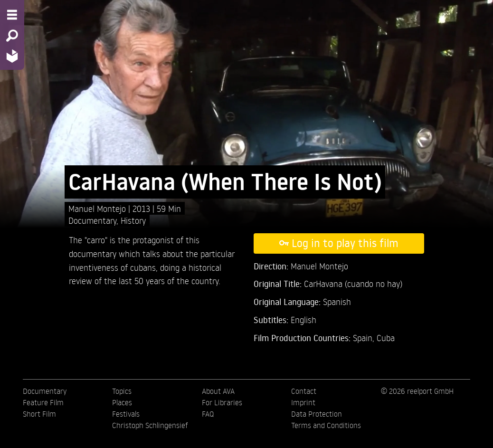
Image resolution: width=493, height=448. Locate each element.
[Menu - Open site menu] (12, 15)
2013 (142, 208)
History (133, 220)
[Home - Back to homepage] (12, 56)
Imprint (303, 402)
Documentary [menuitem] (45, 391)
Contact (304, 391)
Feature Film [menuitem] (43, 402)
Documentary (92, 220)
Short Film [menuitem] (39, 414)
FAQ (208, 414)
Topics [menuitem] (122, 391)
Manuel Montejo (98, 208)
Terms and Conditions (326, 425)
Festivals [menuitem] (126, 414)
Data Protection (317, 414)
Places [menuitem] (122, 402)
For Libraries (222, 402)
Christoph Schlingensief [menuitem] (150, 425)
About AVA (218, 391)
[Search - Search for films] (12, 36)
